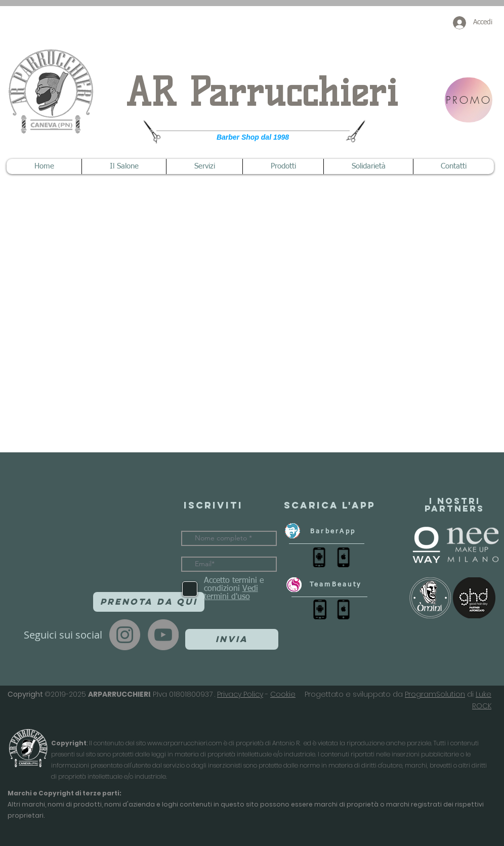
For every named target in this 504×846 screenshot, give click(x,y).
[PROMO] (469, 100)
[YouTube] (163, 635)
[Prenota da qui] (149, 602)
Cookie (283, 694)
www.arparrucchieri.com (185, 743)
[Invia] (232, 639)
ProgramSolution (435, 694)
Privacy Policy (240, 694)
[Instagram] (125, 635)
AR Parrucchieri (262, 92)
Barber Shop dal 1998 (253, 137)
